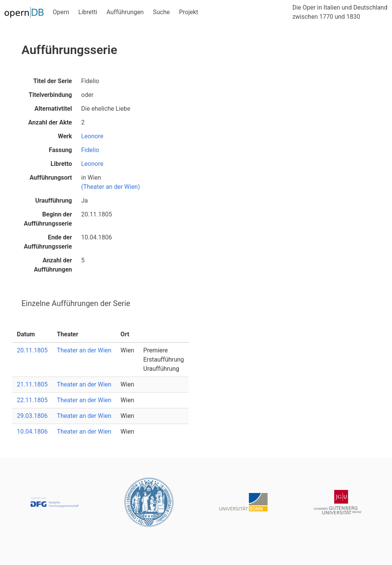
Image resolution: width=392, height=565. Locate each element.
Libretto (61, 164)
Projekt (188, 12)
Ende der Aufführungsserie (48, 242)
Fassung (60, 150)
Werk (65, 136)
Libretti (88, 12)
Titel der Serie (53, 81)
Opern (61, 12)
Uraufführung (54, 201)
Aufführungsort (51, 178)
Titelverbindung (50, 95)
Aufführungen (125, 12)
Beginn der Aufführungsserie (48, 219)
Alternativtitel (53, 109)
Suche (161, 12)
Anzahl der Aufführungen (53, 265)
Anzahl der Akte (50, 122)
